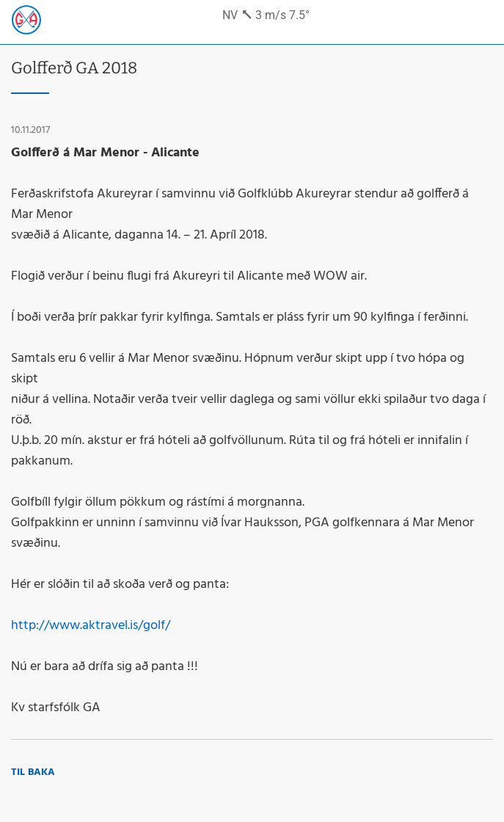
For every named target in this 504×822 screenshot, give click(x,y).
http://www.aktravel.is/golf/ (91, 626)
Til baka (33, 772)
